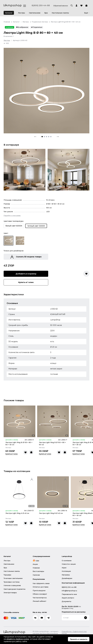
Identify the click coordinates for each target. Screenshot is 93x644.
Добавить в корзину (26, 274)
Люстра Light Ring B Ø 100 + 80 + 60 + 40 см (19, 443)
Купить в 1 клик (26, 282)
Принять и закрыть (79, 639)
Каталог (9, 13)
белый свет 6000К (14, 226)
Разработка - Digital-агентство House (74, 632)
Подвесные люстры (40, 22)
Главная (7, 22)
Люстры (26, 22)
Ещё (87, 13)
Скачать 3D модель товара (26, 257)
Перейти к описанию (12, 216)
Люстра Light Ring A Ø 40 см (17, 513)
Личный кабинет (39, 601)
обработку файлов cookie (18, 639)
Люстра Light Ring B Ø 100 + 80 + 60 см (52, 443)
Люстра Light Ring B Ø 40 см (51, 513)
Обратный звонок (61, 6)
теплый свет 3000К (36, 226)
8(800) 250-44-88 (41, 6)
